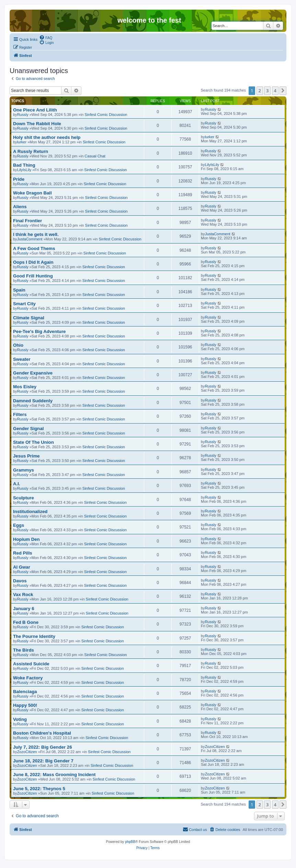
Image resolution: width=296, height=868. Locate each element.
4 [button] (275, 91)
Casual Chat (95, 156)
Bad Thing (24, 165)
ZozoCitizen (27, 752)
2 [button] (260, 91)
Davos (20, 581)
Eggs (19, 525)
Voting (20, 719)
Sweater (22, 359)
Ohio (18, 345)
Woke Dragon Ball (32, 193)
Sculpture (24, 498)
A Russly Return (31, 151)
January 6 (24, 609)
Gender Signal (28, 429)
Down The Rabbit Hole (37, 124)
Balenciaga (25, 692)
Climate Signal (29, 318)
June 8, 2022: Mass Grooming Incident (54, 775)
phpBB (130, 842)
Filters (20, 414)
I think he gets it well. (36, 234)
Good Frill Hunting (33, 276)
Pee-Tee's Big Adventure (39, 331)
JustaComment (30, 239)
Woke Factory (28, 678)
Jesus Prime (26, 456)
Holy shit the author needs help (47, 137)
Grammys (24, 470)
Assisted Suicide (31, 664)
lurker (22, 142)
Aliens (20, 207)
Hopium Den (26, 539)
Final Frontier (27, 221)
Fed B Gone (26, 622)
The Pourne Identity (34, 636)
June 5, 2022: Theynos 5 (39, 789)
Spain (19, 290)
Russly (23, 115)
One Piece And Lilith (35, 110)
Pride (19, 179)
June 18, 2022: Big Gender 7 (43, 761)
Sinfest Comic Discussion (106, 115)
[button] (283, 91)
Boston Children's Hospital (42, 733)
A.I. (17, 484)
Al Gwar (22, 567)
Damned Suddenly (33, 401)
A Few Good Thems (34, 248)
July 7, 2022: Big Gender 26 (43, 747)
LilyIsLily (24, 170)
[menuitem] (46, 37)
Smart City (24, 304)
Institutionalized (30, 512)
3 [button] (267, 91)
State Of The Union (33, 442)
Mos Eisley (25, 387)
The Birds (24, 650)
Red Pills (23, 553)
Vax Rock (23, 594)
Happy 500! (25, 705)
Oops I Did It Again (33, 262)
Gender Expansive (33, 373)
